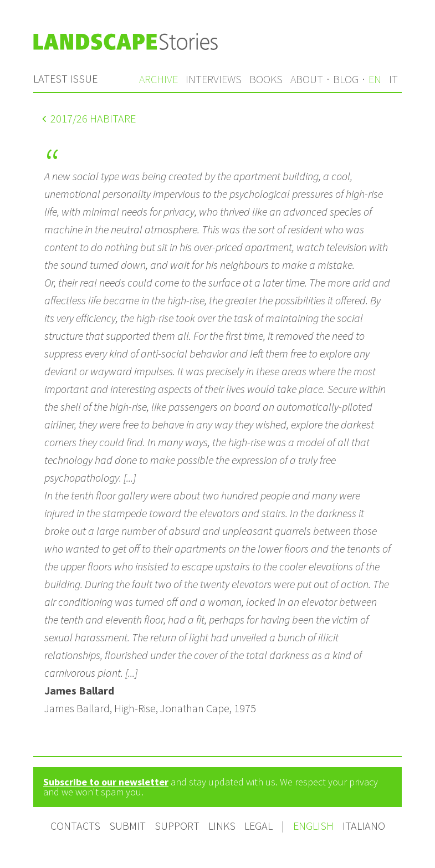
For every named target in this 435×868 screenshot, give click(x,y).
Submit (127, 826)
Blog (346, 79)
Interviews (214, 79)
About (307, 79)
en (375, 79)
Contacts (75, 826)
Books (266, 79)
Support (177, 826)
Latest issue (65, 78)
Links (222, 826)
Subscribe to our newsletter (106, 782)
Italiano (364, 826)
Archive (158, 79)
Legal (259, 826)
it (393, 79)
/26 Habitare (89, 118)
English (314, 826)
